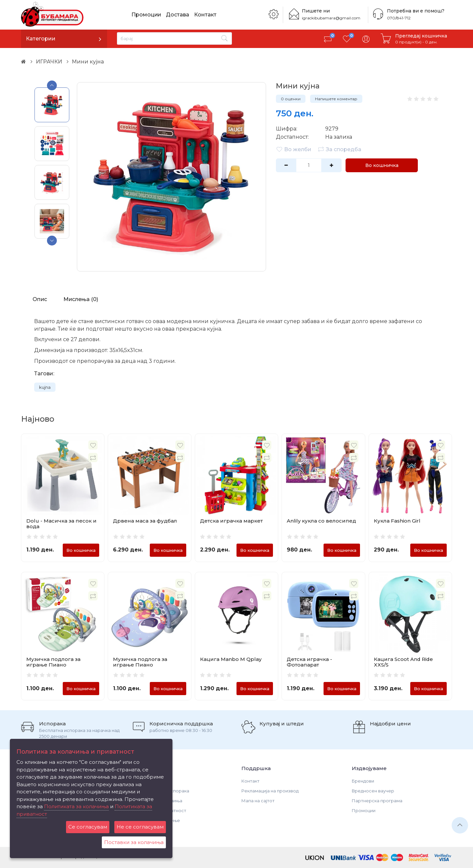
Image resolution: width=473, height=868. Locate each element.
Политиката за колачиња (76, 806)
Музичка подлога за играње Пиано (53, 662)
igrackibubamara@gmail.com (331, 18)
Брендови (363, 781)
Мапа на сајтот (258, 801)
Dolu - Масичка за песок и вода (61, 524)
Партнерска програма (377, 801)
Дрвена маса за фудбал (145, 521)
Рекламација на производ (270, 791)
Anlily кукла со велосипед (321, 521)
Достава (178, 15)
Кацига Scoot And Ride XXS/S (404, 662)
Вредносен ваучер (373, 791)
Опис (40, 299)
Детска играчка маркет (231, 521)
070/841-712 (399, 18)
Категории (41, 39)
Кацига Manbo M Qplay (231, 659)
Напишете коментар (336, 99)
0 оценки (291, 99)
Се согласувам (88, 827)
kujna (45, 387)
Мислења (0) (81, 299)
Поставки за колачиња (134, 842)
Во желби (294, 149)
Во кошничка (382, 165)
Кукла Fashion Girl (397, 521)
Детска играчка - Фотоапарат (309, 662)
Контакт (206, 15)
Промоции (146, 15)
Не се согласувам (140, 827)
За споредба (339, 149)
